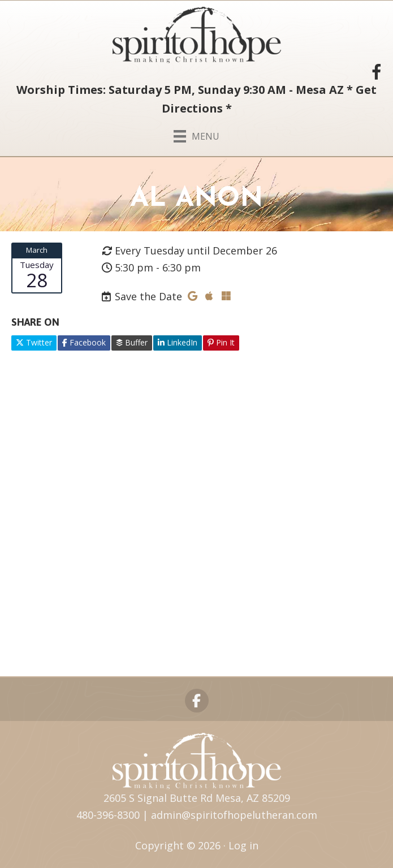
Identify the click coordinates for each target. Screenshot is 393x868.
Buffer (132, 342)
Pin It (221, 342)
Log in (243, 845)
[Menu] (196, 134)
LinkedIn (178, 342)
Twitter (34, 342)
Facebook (84, 342)
